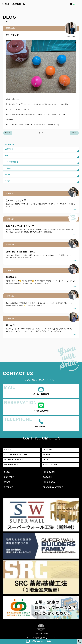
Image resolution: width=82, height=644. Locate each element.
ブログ (7, 181)
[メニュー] (79, 4)
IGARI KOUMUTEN (13, 4)
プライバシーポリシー (41, 634)
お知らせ (8, 168)
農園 (6, 156)
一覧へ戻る (41, 133)
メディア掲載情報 (11, 162)
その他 (7, 174)
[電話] (79, 641)
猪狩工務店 (9, 149)
